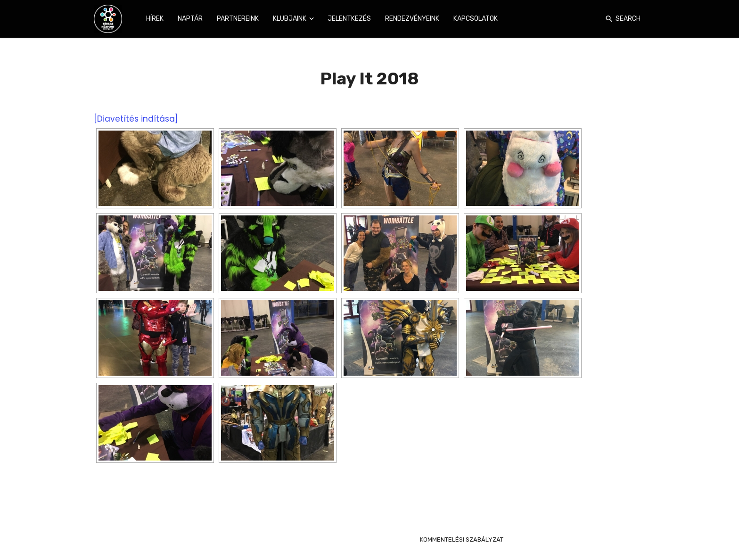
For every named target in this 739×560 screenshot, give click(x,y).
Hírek (155, 19)
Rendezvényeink (412, 19)
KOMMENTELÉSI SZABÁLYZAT (462, 539)
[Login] (595, 19)
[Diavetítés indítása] (136, 119)
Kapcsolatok (476, 19)
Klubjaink (290, 19)
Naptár (190, 19)
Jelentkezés (349, 19)
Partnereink (238, 19)
